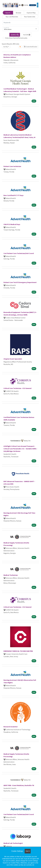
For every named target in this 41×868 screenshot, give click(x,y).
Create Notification (31, 47)
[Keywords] (20, 23)
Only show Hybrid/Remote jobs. (16, 38)
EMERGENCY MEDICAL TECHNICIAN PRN (18, 651)
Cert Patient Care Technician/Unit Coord (19, 253)
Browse (18, 13)
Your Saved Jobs (30, 17)
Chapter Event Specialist (13, 359)
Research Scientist (11, 727)
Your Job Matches (12, 17)
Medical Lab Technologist (13, 843)
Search (8, 13)
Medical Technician (11, 575)
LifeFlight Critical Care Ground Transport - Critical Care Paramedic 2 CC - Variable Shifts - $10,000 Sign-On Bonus (20, 449)
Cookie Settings (17, 851)
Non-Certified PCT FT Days (14, 195)
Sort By (6, 47)
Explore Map (31, 13)
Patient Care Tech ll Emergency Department (20, 282)
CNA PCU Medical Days (12, 224)
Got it (28, 851)
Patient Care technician (12, 166)
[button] (27, 35)
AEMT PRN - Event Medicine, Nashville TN (19, 785)
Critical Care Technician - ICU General (17, 388)
